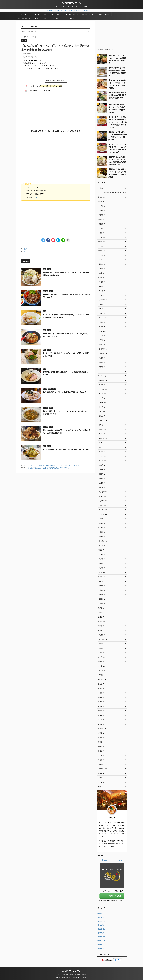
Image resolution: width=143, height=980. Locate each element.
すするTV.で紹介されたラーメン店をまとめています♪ (71, 975)
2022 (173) (101, 921)
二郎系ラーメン (27, 252)
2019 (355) (101, 933)
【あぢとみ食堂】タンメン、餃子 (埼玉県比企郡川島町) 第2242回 (66, 450)
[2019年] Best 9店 (104, 14)
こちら (36, 197)
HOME (24, 14)
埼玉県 (25, 249)
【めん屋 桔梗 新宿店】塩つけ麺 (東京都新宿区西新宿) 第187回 (48, 468)
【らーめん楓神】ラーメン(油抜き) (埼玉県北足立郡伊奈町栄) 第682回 (117, 95)
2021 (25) (101, 925)
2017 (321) (101, 940)
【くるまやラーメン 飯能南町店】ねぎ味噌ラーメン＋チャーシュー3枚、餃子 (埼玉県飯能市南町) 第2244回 (118, 122)
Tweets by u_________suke (112, 860)
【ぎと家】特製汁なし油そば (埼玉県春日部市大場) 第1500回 (64, 392)
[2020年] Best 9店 (88, 14)
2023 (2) (100, 917)
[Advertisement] (56, 112)
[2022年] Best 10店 (56, 14)
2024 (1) (100, 913)
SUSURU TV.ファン (71, 3)
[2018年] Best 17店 (24, 18)
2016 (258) (101, 944)
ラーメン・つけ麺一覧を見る (112, 896)
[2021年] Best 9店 (72, 14)
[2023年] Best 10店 (40, 14)
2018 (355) (101, 937)
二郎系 (56, 18)
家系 (72, 18)
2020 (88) (101, 929)
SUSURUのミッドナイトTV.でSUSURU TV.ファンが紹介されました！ (71, 10)
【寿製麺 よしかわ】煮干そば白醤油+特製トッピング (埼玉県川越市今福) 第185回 (54, 465)
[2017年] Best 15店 (40, 18)
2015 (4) (100, 948)
